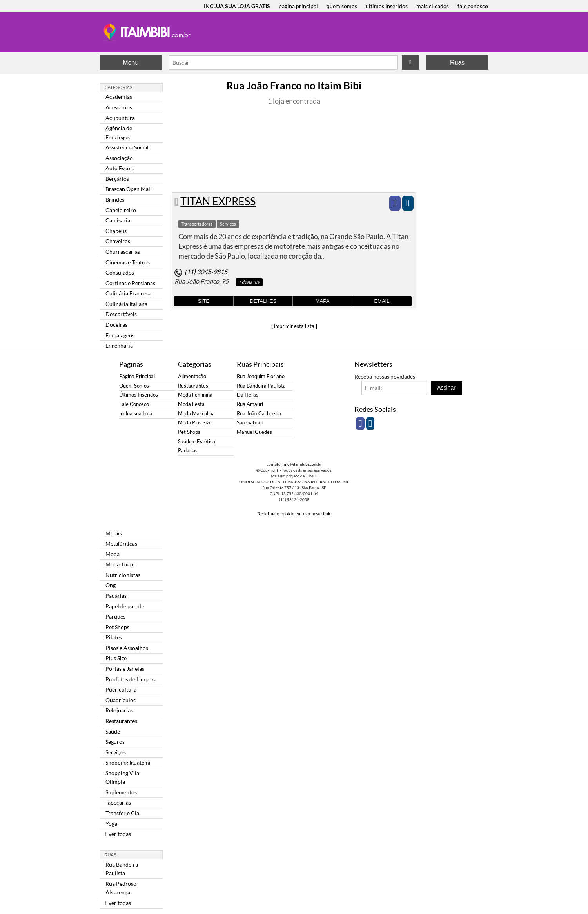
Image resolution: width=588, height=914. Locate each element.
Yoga (111, 824)
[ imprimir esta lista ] (294, 326)
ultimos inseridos (387, 6)
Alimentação (192, 376)
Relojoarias (119, 710)
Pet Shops (117, 627)
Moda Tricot (120, 564)
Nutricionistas (123, 575)
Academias (119, 97)
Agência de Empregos (119, 132)
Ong (111, 585)
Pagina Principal (137, 376)
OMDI (312, 476)
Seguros (115, 742)
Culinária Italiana (126, 304)
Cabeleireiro (121, 210)
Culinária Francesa (128, 293)
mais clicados (433, 6)
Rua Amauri (250, 404)
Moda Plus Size (195, 423)
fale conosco (473, 6)
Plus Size (116, 658)
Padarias (116, 596)
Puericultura (121, 689)
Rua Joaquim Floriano (261, 376)
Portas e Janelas (125, 669)
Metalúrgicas (121, 543)
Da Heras (248, 395)
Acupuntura (120, 118)
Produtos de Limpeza (131, 679)
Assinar (446, 388)
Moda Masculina (196, 414)
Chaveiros (118, 241)
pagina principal (298, 6)
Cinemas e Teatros (128, 262)
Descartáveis (121, 314)
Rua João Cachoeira (259, 414)
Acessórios (119, 107)
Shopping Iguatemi (128, 762)
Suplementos (121, 792)
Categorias (119, 87)
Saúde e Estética (197, 442)
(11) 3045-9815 (206, 272)
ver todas (118, 834)
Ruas (457, 63)
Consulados (120, 272)
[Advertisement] (69, 129)
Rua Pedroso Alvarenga (121, 888)
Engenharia (119, 345)
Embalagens (120, 335)
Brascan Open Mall (129, 189)
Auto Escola (120, 168)
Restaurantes (121, 721)
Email (382, 301)
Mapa (323, 301)
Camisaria (118, 220)
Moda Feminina (195, 395)
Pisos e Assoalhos (127, 648)
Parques (115, 616)
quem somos (342, 6)
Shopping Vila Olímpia (122, 777)
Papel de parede (125, 606)
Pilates (114, 637)
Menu (131, 63)
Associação (119, 158)
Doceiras (116, 325)
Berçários (117, 179)
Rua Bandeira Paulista (122, 869)
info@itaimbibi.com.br (302, 464)
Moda (113, 554)
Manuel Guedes (254, 432)
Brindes (115, 199)
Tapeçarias (118, 802)
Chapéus (116, 231)
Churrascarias (123, 252)
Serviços (116, 752)
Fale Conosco (134, 404)
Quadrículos (121, 700)
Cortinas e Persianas (130, 283)
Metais (114, 533)
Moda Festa (191, 404)
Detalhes (263, 301)
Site (204, 301)
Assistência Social (127, 147)
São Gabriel (250, 423)
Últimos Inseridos (139, 395)
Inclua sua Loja (136, 414)
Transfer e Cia (122, 813)
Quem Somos (134, 386)
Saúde (113, 731)
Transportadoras (197, 224)
